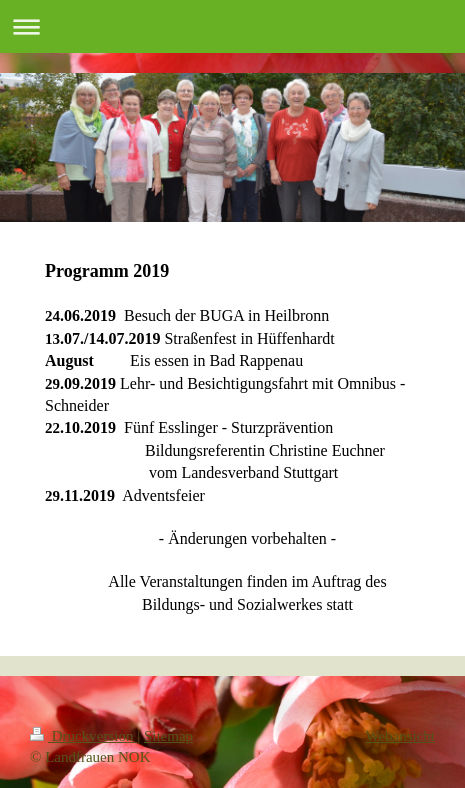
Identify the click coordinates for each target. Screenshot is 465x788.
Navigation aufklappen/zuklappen (232, 26)
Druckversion (83, 736)
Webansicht (400, 736)
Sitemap (168, 736)
